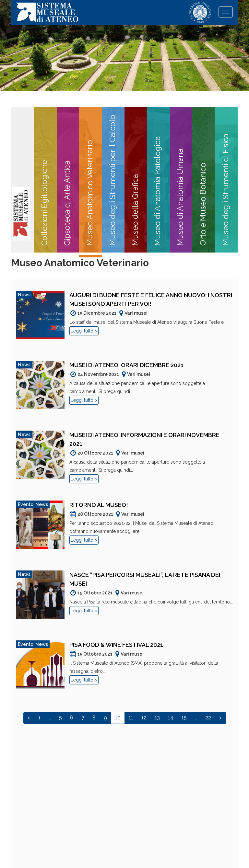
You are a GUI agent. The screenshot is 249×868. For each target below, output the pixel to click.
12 (144, 718)
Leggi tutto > (84, 331)
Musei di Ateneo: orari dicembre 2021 (126, 365)
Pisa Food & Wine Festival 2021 (116, 645)
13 (157, 718)
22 (208, 718)
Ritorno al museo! (99, 505)
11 (131, 718)
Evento (26, 504)
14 (171, 718)
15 (184, 718)
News (24, 295)
